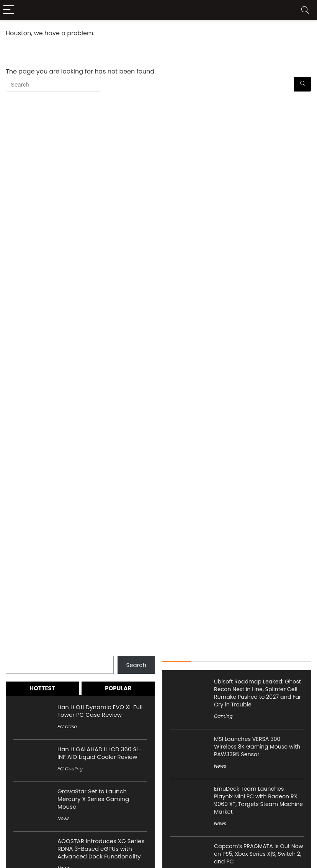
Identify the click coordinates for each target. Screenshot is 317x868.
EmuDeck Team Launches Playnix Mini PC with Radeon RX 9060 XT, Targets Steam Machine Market (258, 800)
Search (16, 651)
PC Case (67, 727)
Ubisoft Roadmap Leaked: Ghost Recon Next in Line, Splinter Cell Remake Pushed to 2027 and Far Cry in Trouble (257, 693)
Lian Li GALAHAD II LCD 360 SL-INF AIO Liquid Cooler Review (100, 753)
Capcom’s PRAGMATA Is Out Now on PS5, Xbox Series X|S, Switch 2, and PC (259, 854)
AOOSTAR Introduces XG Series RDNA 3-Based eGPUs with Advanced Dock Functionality (101, 849)
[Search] (305, 10)
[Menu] (9, 10)
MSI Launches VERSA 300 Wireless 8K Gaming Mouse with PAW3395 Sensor (257, 747)
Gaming (223, 716)
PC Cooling (70, 769)
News (64, 818)
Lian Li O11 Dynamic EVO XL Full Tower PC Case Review (100, 711)
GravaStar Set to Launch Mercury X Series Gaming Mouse (93, 799)
